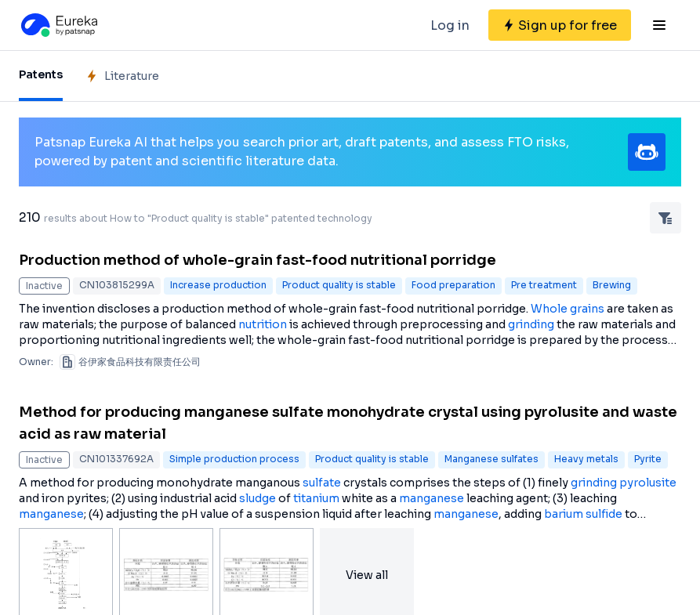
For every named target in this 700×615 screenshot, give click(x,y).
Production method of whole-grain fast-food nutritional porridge (258, 260)
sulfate (322, 483)
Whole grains (568, 309)
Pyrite (648, 459)
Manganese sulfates (491, 459)
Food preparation (453, 285)
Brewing (612, 285)
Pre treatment (544, 285)
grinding (531, 324)
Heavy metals (586, 459)
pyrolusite (648, 483)
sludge (258, 498)
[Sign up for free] (560, 25)
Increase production (218, 285)
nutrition (263, 324)
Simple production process (234, 459)
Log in (450, 25)
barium (564, 514)
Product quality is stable (339, 285)
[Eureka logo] (58, 25)
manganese (432, 498)
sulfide (604, 514)
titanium (316, 498)
